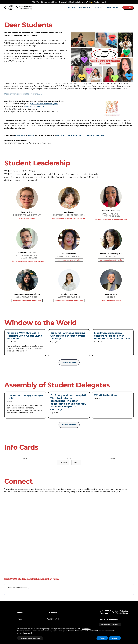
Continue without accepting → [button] (110, 625)
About (20, 619)
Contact (128, 8)
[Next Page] (76, 462)
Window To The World (35, 106)
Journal (98, 7)
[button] (71, 8)
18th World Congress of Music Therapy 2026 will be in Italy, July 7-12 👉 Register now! (69, 2)
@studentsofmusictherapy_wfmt (44, 104)
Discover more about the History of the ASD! (23, 94)
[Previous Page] (63, 462)
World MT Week (53, 619)
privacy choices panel (24, 633)
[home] (18, 8)
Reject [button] (102, 638)
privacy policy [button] (86, 629)
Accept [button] (115, 638)
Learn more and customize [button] (30, 638)
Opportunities (112, 7)
